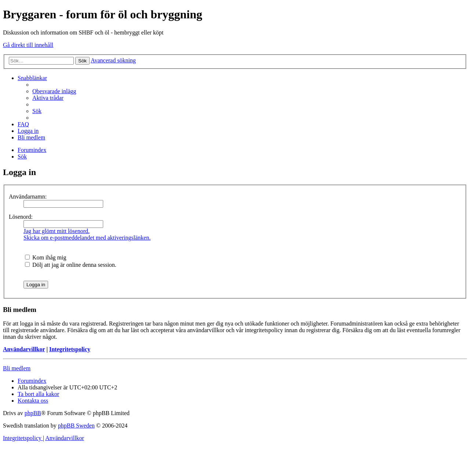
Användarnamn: (28, 197)
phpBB (33, 413)
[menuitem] (54, 91)
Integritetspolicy (70, 349)
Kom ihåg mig (46, 257)
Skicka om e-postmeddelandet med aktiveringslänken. (87, 238)
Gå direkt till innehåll (28, 45)
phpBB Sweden (76, 426)
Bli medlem (17, 368)
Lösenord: (21, 217)
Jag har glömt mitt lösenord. (57, 231)
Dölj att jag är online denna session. (71, 265)
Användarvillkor (24, 349)
